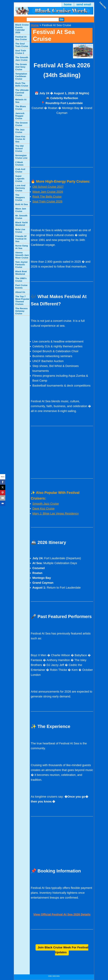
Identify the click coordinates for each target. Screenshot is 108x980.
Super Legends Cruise (20, 179)
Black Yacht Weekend (22, 224)
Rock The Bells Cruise (47, 197)
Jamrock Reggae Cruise (20, 116)
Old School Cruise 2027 (48, 187)
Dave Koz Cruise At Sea (20, 139)
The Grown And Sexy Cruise (21, 67)
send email (84, 4)
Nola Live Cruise (20, 231)
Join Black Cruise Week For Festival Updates (63, 950)
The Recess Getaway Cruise (21, 311)
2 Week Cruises (19, 163)
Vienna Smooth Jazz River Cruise (22, 255)
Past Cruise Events (21, 286)
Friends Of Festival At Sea (21, 239)
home (68, 4)
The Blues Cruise (21, 108)
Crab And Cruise (20, 170)
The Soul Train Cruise (22, 45)
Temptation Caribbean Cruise (21, 76)
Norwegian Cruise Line (21, 157)
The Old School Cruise (19, 148)
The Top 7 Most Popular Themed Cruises (22, 300)
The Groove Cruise (21, 124)
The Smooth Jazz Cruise (22, 59)
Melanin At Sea (21, 101)
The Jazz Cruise (20, 131)
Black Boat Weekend (21, 273)
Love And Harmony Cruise (20, 188)
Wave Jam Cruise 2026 (48, 192)
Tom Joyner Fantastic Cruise (21, 265)
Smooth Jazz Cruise (46, 504)
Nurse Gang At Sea (22, 247)
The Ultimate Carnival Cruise (22, 93)
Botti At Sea (22, 204)
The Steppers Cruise (20, 197)
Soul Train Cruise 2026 (47, 201)
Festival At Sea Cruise (21, 38)
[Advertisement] (62, 141)
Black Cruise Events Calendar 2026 (22, 29)
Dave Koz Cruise (43, 508)
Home (35, 25)
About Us (20, 292)
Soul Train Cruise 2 (21, 52)
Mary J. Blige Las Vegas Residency (56, 513)
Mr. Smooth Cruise (21, 217)
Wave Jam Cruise (21, 210)
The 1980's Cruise (21, 280)
